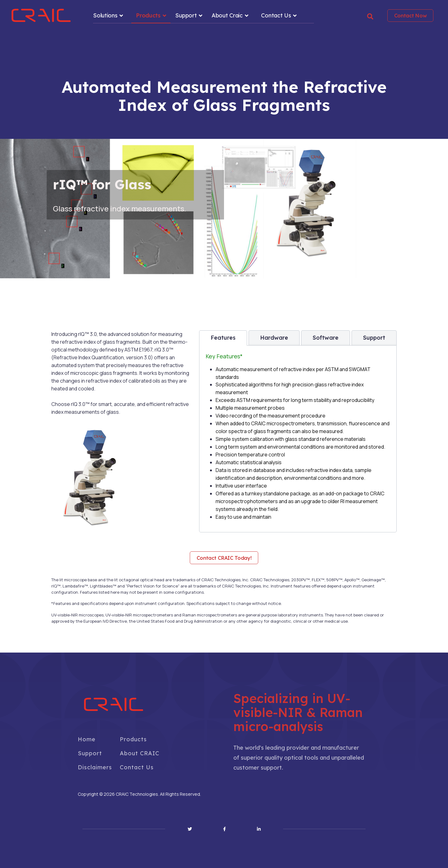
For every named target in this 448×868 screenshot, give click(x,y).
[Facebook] (224, 829)
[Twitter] (190, 829)
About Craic (227, 15)
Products (148, 15)
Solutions (105, 15)
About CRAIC (140, 753)
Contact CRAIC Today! (224, 558)
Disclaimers (95, 767)
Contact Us (276, 15)
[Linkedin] (259, 829)
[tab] (223, 338)
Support (186, 15)
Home (87, 739)
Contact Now (411, 16)
